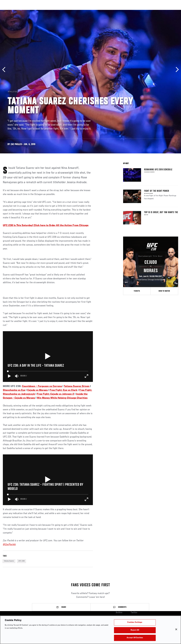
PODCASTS (151, 11)
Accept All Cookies (135, 638)
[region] (90, 630)
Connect (127, 11)
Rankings (21, 11)
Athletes (34, 11)
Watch (139, 11)
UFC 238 (21, 561)
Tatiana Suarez (9, 561)
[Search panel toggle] (171, 11)
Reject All (135, 630)
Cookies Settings (135, 622)
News (46, 11)
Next (176, 70)
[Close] (176, 629)
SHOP (163, 11)
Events (8, 11)
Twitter (134, 613)
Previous (5, 70)
